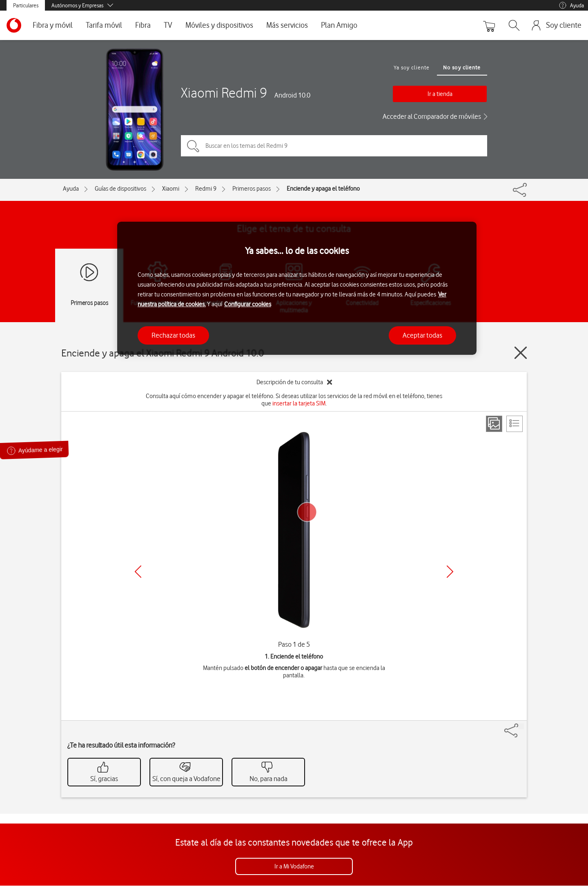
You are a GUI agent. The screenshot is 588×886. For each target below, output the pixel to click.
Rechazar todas (173, 335)
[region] (297, 288)
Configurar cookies (248, 304)
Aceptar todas (422, 335)
